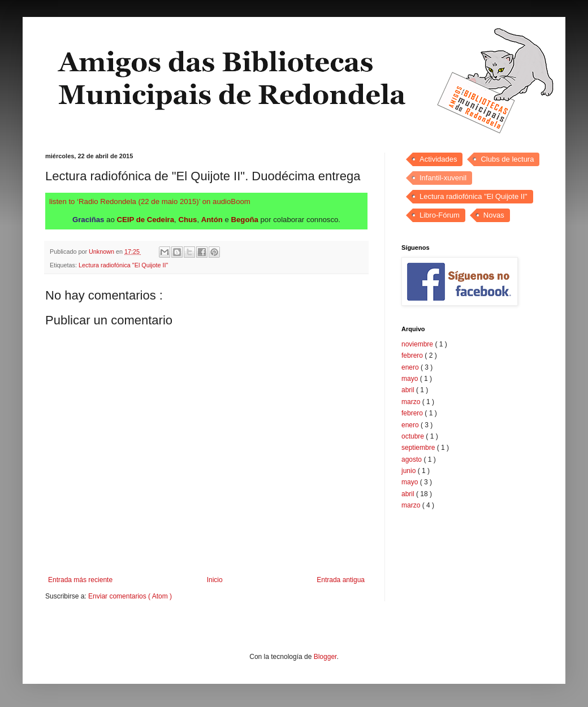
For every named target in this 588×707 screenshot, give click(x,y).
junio (410, 471)
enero (411, 367)
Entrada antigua (341, 580)
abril (409, 390)
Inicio (215, 580)
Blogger (325, 657)
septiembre (419, 448)
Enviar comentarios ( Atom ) (130, 596)
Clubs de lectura (507, 159)
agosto (412, 459)
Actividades (438, 159)
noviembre (418, 344)
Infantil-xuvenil (443, 178)
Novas (494, 215)
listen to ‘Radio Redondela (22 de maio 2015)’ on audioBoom (150, 201)
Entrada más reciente (80, 580)
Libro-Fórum (440, 215)
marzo (412, 402)
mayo (411, 379)
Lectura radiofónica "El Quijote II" (123, 265)
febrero (413, 355)
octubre (414, 436)
